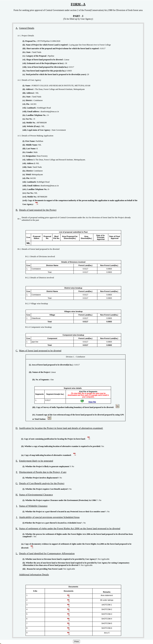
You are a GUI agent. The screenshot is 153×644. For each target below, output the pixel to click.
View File (92, 402)
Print (76, 642)
